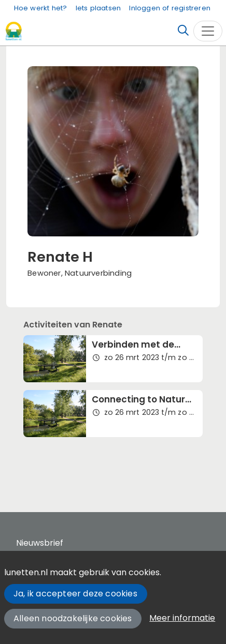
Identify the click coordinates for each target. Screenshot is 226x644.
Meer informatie (182, 618)
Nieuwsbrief (40, 543)
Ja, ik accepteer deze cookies (75, 594)
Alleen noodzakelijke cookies (73, 618)
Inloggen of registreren (170, 8)
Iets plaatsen (98, 8)
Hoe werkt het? (41, 8)
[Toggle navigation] (208, 31)
